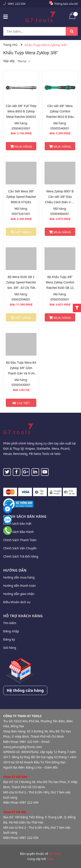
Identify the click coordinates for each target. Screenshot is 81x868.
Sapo (50, 859)
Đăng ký (9, 639)
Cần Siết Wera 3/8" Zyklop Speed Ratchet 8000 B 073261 (21, 197)
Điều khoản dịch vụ (17, 602)
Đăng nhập (11, 631)
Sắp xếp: (9, 61)
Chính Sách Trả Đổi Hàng (21, 556)
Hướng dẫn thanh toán (20, 586)
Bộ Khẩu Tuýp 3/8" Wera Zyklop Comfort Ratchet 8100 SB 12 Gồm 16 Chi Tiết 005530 (60, 283)
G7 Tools (55, 854)
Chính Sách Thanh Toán (20, 540)
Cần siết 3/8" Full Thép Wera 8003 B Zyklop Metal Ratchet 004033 (21, 111)
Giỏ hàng (10, 648)
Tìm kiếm (10, 623)
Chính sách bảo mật (17, 524)
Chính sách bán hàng (25, 516)
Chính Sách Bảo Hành (18, 532)
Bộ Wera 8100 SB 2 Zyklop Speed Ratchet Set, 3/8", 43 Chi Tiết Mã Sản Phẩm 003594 (21, 283)
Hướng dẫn (15, 570)
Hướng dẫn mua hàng (19, 577)
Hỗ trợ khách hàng (23, 616)
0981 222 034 (17, 4)
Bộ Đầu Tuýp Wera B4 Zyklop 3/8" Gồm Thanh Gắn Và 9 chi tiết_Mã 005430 (21, 368)
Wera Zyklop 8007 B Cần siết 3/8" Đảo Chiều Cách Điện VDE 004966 (60, 197)
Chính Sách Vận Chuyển (20, 548)
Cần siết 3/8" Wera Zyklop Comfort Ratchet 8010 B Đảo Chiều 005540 (60, 112)
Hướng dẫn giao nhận (19, 594)
